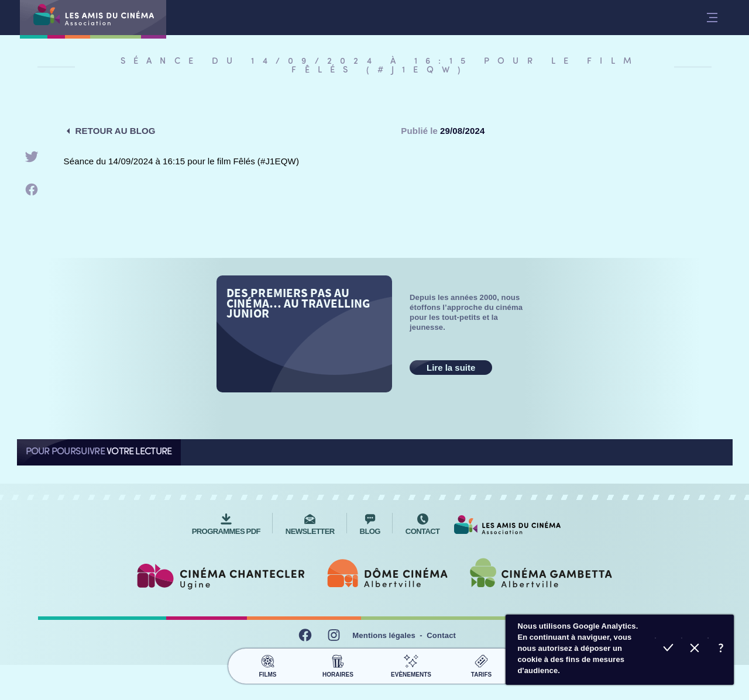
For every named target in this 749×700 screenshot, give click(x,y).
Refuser (694, 649)
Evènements (411, 660)
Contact (441, 630)
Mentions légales (384, 630)
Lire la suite (451, 368)
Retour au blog (116, 131)
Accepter (668, 649)
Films (268, 660)
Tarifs (481, 660)
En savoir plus (721, 649)
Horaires (338, 660)
